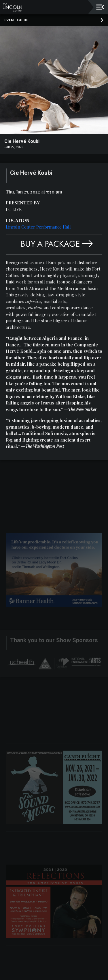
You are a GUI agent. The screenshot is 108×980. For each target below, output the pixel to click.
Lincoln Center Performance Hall (38, 227)
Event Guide (16, 20)
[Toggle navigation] (100, 7)
